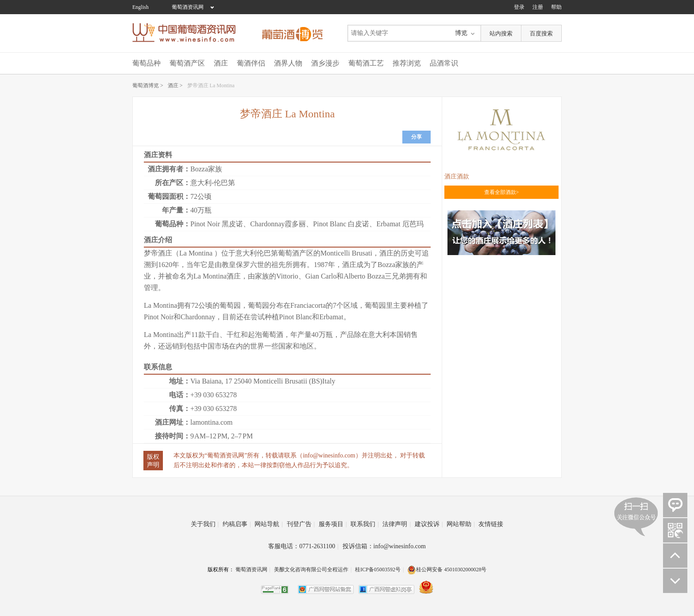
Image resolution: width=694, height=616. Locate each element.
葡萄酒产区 (187, 63)
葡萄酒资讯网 (188, 7)
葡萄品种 (147, 63)
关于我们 (205, 524)
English (141, 7)
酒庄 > (175, 85)
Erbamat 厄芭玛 (400, 224)
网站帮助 (461, 524)
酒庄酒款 (457, 176)
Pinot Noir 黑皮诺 (217, 224)
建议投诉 (429, 524)
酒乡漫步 (325, 63)
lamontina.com (212, 422)
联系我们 (365, 524)
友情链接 (491, 524)
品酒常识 (444, 63)
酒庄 (221, 63)
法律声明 (397, 524)
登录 (519, 7)
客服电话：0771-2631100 (303, 546)
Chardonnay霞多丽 (278, 224)
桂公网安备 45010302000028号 (447, 570)
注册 (538, 7)
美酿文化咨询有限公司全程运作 (311, 570)
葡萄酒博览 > (148, 85)
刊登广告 (301, 524)
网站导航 (269, 524)
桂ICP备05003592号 (378, 570)
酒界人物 (288, 63)
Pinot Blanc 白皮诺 (341, 224)
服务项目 (333, 524)
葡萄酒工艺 (366, 63)
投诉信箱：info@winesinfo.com (384, 546)
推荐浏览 (407, 63)
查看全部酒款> (502, 192)
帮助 (556, 7)
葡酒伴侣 (251, 63)
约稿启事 (237, 524)
